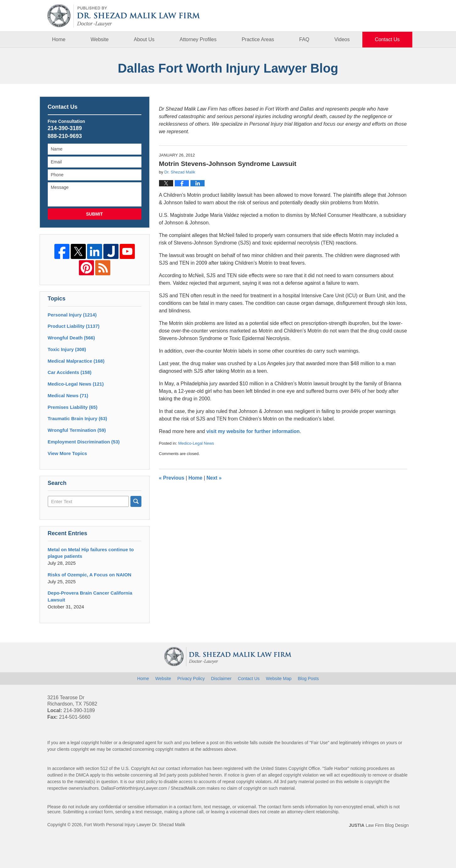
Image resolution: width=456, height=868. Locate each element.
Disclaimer (221, 678)
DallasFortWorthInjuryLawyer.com (134, 788)
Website (100, 39)
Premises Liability (73, 407)
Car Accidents (70, 372)
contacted (122, 749)
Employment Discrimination (84, 442)
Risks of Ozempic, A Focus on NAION (90, 575)
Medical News (68, 396)
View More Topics (67, 453)
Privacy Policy (191, 678)
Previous (172, 478)
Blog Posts (308, 678)
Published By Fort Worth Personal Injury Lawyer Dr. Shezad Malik (378, 16)
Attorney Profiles (198, 39)
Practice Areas (258, 39)
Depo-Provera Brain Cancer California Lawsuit (90, 596)
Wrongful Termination (77, 430)
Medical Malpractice (76, 361)
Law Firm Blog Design (379, 825)
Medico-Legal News (196, 443)
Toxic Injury (67, 349)
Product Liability (74, 326)
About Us (144, 39)
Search (136, 501)
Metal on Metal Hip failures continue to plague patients (91, 553)
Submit (95, 214)
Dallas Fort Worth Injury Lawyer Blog (124, 16)
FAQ (304, 39)
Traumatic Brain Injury (77, 418)
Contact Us (387, 39)
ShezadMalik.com (188, 788)
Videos (342, 39)
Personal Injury (72, 315)
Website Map (279, 678)
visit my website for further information (253, 431)
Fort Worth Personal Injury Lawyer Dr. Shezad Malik (135, 825)
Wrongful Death (71, 338)
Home (59, 39)
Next (214, 478)
